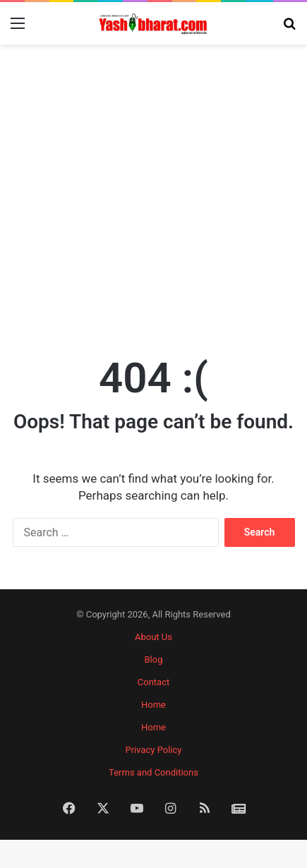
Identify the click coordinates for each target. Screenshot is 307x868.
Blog (154, 659)
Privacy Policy (153, 750)
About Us (153, 637)
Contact (153, 682)
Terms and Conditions (153, 772)
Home (153, 705)
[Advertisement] (153, 191)
